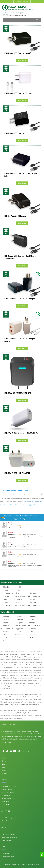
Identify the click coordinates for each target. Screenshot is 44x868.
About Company (7, 818)
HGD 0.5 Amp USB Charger (15, 216)
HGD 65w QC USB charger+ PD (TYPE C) (21, 433)
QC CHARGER (6, 796)
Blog (3, 767)
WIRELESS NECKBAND (9, 786)
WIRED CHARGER (7, 789)
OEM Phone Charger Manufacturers (33, 501)
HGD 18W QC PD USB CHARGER (17, 393)
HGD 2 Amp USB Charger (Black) (17, 53)
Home (3, 758)
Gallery (4, 764)
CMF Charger (6, 805)
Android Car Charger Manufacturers (7, 601)
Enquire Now (22, 60)
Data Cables (5, 802)
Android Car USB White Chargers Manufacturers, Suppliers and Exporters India (7, 629)
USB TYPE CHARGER (8, 792)
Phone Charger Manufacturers (21, 602)
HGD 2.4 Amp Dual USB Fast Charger (19, 299)
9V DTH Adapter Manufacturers (34, 602)
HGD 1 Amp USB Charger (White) (18, 93)
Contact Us (5, 854)
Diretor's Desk (6, 821)
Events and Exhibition (8, 834)
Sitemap (4, 773)
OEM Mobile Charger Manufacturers (34, 591)
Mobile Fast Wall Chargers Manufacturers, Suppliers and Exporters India (21, 627)
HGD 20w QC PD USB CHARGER (17, 473)
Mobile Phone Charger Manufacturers (21, 591)
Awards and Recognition (9, 837)
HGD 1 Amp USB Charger (14, 133)
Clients (4, 761)
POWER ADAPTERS (8, 799)
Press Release (6, 840)
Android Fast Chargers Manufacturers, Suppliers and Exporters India (34, 627)
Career (4, 770)
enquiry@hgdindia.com (32, 505)
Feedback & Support (8, 857)
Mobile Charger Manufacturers (7, 590)
